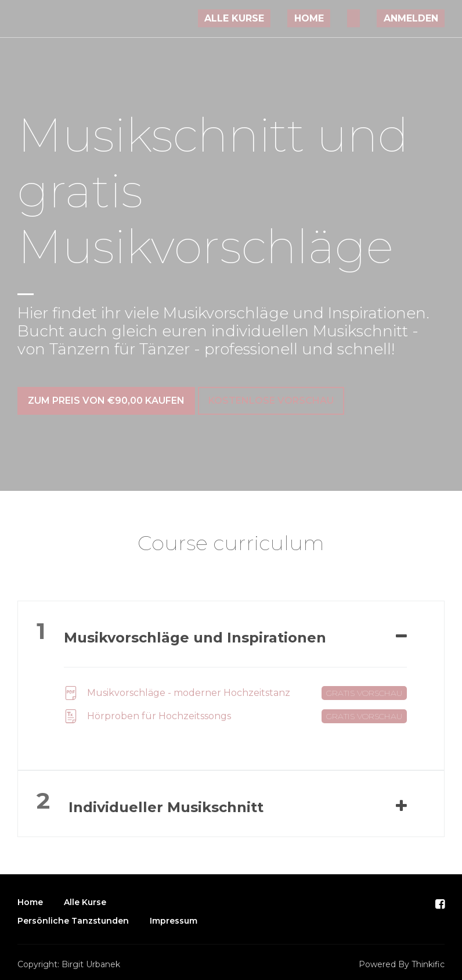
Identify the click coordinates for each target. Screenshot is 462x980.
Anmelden (417, 18)
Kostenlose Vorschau (277, 401)
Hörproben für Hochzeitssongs (235, 710)
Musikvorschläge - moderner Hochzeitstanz (235, 687)
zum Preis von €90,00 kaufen (106, 401)
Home (340, 18)
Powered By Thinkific (402, 958)
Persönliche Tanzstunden (73, 914)
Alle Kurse (278, 18)
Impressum (174, 914)
